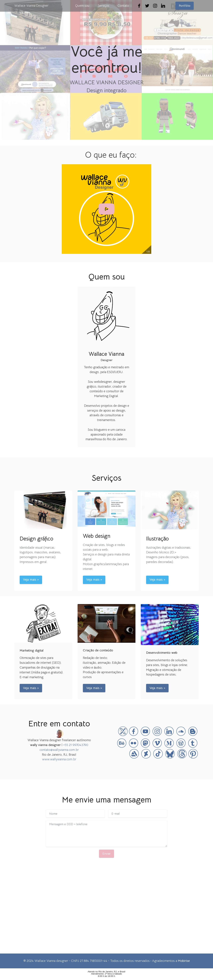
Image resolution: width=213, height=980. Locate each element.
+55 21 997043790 (76, 745)
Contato (123, 6)
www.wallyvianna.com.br (59, 759)
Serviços (103, 6)
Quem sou (82, 6)
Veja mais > (31, 580)
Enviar (107, 854)
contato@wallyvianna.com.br (59, 750)
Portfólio (185, 6)
